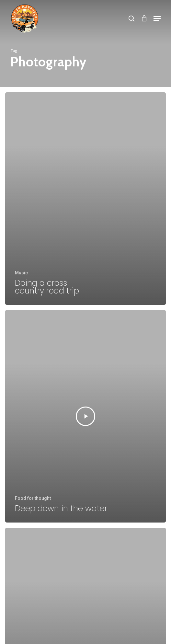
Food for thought (33, 498)
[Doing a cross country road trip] (85, 199)
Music (21, 273)
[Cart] (144, 18)
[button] (157, 18)
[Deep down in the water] (85, 416)
